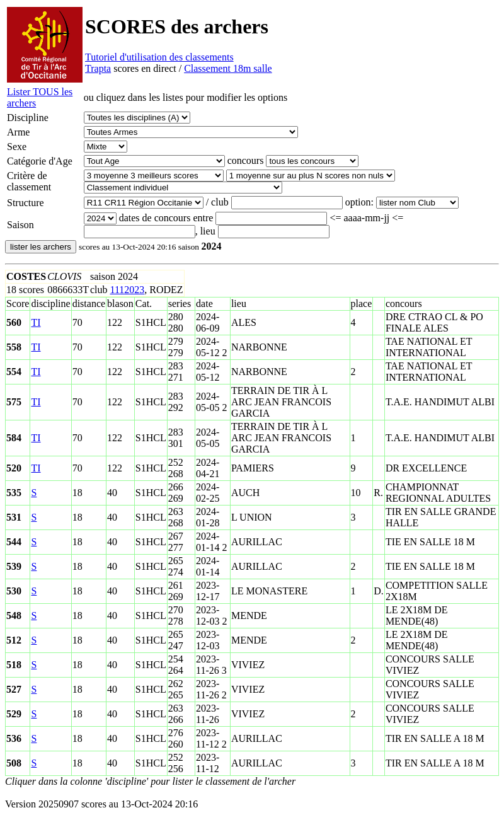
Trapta (98, 68)
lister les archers (41, 247)
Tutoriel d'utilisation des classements (159, 57)
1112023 (127, 290)
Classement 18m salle (228, 68)
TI (36, 322)
